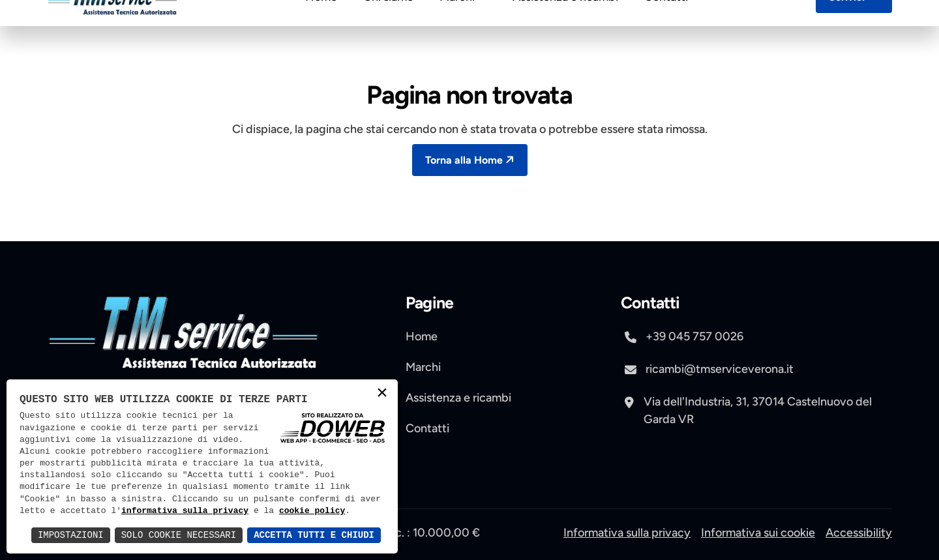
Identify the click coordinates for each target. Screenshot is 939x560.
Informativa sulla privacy (627, 533)
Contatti (666, 29)
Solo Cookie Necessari (179, 535)
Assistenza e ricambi (565, 29)
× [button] (382, 394)
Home (321, 29)
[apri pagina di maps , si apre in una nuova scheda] (756, 404)
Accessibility (859, 533)
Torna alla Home (471, 159)
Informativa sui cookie (758, 533)
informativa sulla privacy (185, 511)
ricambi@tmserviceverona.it (707, 370)
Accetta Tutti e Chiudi (314, 535)
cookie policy (312, 511)
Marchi (463, 29)
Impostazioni (71, 535)
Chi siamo (388, 29)
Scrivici (855, 28)
